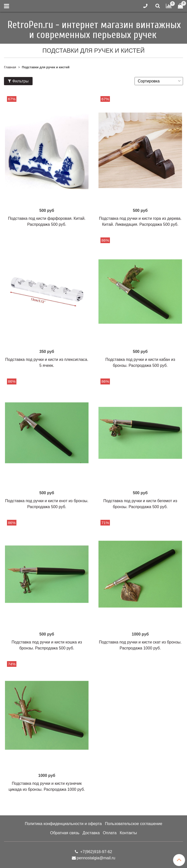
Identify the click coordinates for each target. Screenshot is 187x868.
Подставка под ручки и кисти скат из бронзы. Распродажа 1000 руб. (140, 645)
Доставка (91, 833)
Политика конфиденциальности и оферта (63, 824)
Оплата (110, 833)
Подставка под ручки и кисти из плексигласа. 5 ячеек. (47, 362)
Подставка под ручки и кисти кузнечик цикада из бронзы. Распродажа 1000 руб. (47, 786)
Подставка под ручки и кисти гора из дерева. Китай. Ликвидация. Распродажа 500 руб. (140, 221)
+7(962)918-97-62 (96, 852)
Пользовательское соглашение (134, 824)
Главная (10, 67)
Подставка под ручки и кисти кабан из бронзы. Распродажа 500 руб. (140, 362)
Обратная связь (65, 833)
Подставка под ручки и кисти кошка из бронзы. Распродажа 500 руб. (47, 645)
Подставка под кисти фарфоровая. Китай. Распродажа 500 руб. (47, 221)
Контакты (128, 833)
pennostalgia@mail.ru (96, 858)
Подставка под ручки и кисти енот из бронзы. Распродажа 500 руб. (47, 504)
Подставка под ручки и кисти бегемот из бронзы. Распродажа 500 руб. (140, 504)
